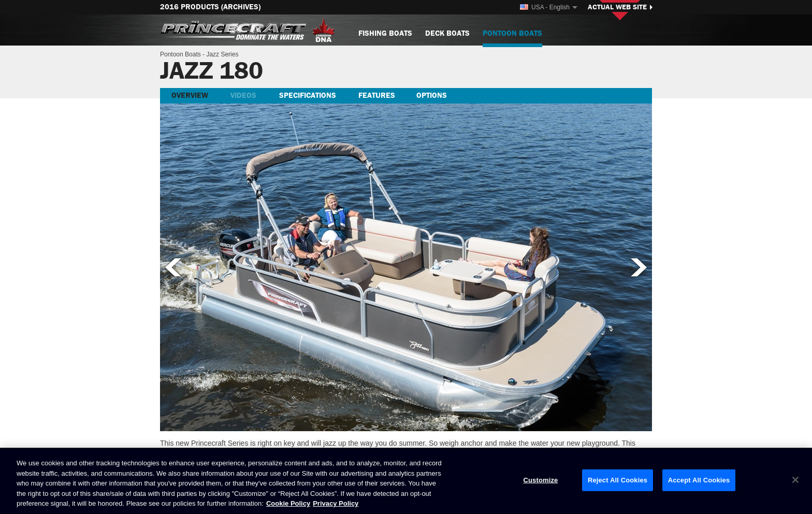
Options (432, 96)
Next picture (640, 267)
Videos (243, 96)
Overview (190, 96)
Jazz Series (222, 54)
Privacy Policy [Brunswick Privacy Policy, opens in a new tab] (336, 503)
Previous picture (172, 267)
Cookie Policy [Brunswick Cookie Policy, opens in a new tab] (288, 503)
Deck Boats (447, 33)
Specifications (308, 96)
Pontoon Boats (512, 38)
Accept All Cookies (699, 480)
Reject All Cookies (618, 480)
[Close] (795, 480)
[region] (406, 481)
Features (377, 96)
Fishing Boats (385, 33)
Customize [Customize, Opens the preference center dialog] (540, 480)
